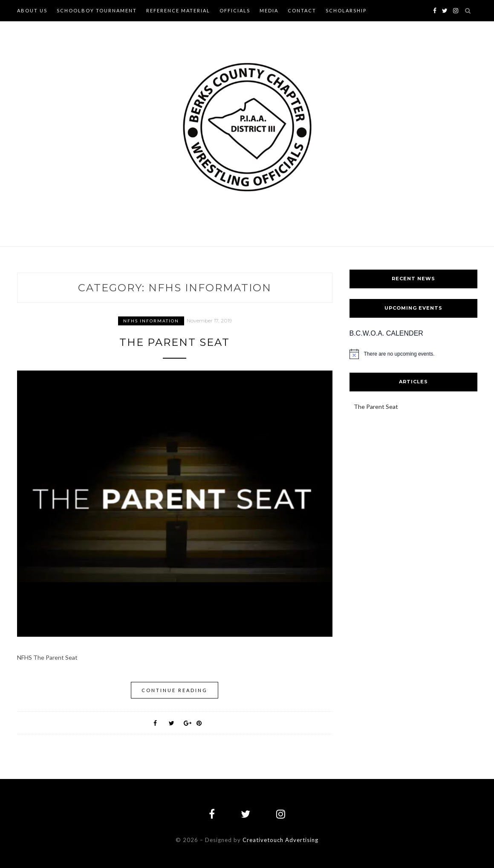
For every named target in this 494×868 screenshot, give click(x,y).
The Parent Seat (175, 342)
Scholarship (346, 10)
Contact (302, 10)
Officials (235, 10)
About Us (32, 10)
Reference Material (178, 10)
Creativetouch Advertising (280, 840)
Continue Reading (175, 690)
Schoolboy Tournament (97, 10)
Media (269, 10)
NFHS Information (151, 321)
